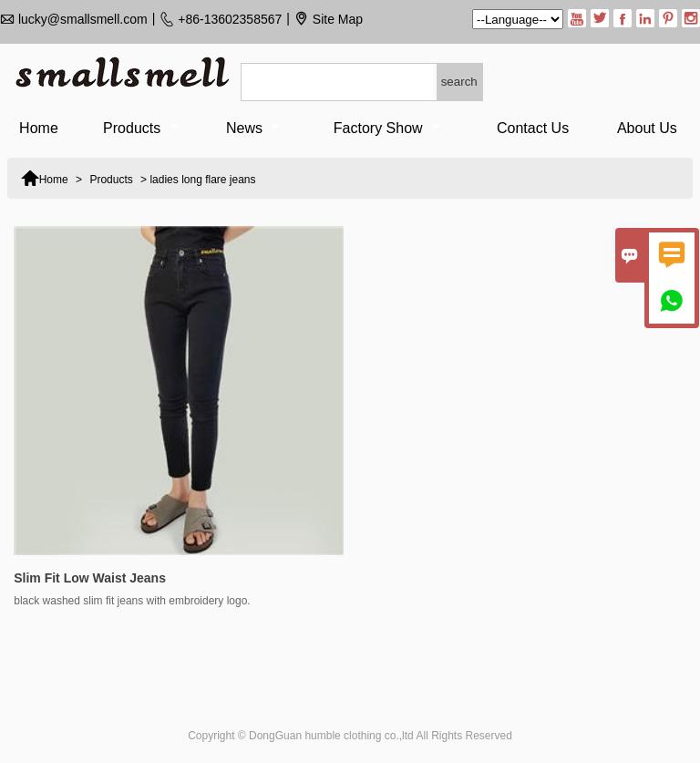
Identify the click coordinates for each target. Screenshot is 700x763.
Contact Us (533, 128)
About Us (647, 128)
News (253, 128)
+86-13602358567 (230, 19)
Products (141, 128)
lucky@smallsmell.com (83, 19)
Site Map (338, 19)
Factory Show (387, 128)
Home (39, 128)
